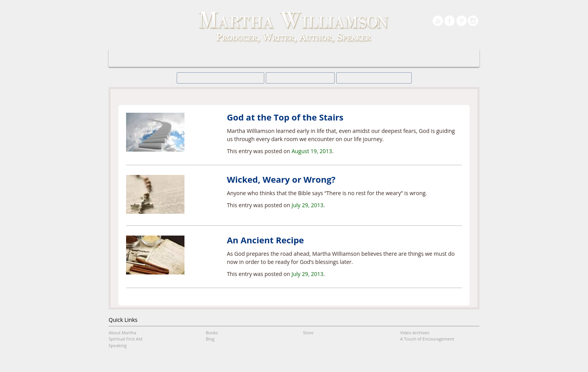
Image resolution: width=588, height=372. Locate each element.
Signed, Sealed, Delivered (230, 78)
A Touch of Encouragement (312, 58)
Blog (360, 58)
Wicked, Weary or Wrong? (281, 179)
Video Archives (397, 58)
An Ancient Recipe (265, 240)
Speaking (228, 58)
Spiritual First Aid (125, 339)
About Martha (188, 58)
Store (308, 333)
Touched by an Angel (362, 78)
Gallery (436, 58)
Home (151, 58)
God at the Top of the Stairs (285, 117)
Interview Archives (298, 78)
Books (261, 58)
